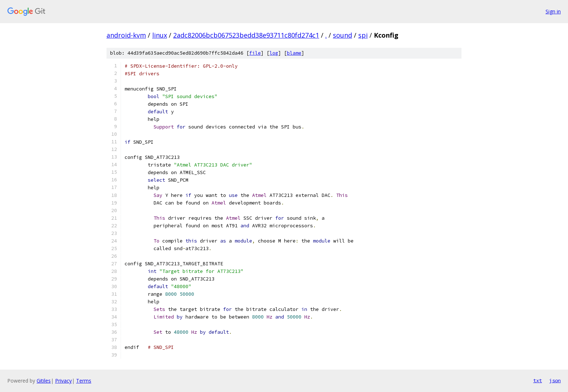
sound (343, 35)
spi (363, 35)
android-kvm (126, 35)
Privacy (63, 381)
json (555, 380)
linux (160, 35)
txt (538, 380)
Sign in (553, 11)
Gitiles (44, 381)
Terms (84, 381)
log (274, 53)
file (255, 53)
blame (294, 53)
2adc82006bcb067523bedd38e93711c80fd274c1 (246, 35)
